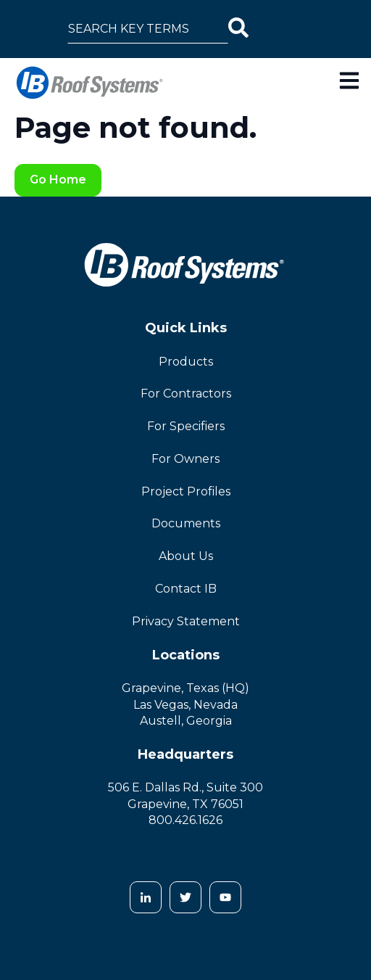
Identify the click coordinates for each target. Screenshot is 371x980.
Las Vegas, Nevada (185, 705)
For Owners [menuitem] (185, 459)
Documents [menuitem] (186, 523)
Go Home (58, 180)
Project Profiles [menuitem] (186, 491)
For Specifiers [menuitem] (186, 426)
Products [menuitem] (186, 362)
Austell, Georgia (186, 721)
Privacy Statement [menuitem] (186, 621)
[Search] (238, 29)
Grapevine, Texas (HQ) (185, 688)
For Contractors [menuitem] (186, 394)
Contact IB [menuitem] (186, 589)
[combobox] (148, 29)
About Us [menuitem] (186, 556)
